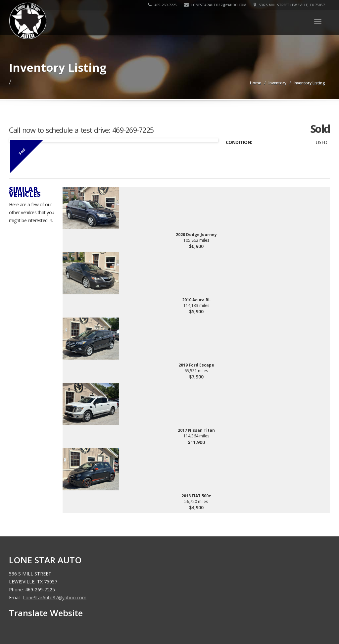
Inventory (277, 83)
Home (256, 83)
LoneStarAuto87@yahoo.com (216, 5)
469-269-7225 (163, 5)
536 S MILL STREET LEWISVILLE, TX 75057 (290, 5)
